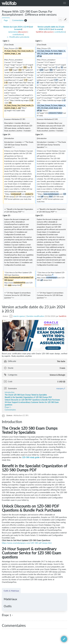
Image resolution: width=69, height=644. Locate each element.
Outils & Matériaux (11, 591)
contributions (18, 34)
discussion (23, 32)
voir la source (57, 29)
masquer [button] (60, 388)
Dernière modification (35, 316)
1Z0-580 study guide (31, 457)
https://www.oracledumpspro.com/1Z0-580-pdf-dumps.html (27, 543)
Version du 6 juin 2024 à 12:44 (16, 27)
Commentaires (18, 20)
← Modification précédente (18, 37)
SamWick (63, 316)
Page (6, 20)
